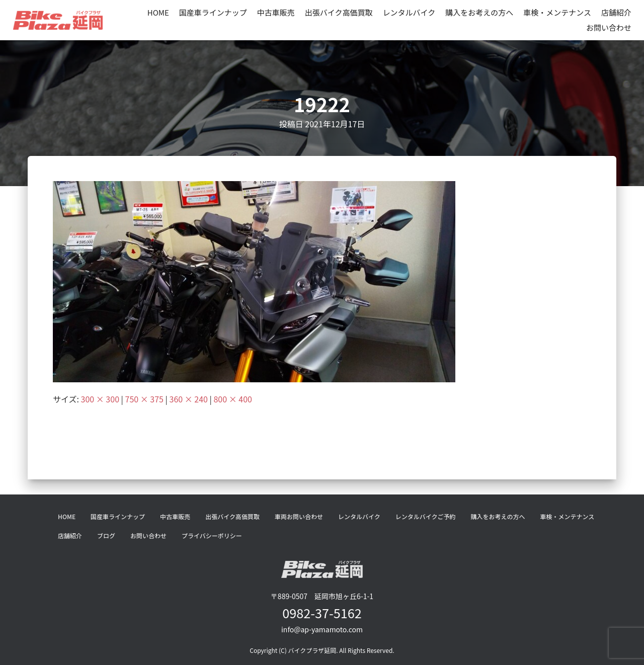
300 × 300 (100, 399)
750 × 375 (144, 399)
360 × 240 (189, 399)
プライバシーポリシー (212, 535)
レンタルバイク (409, 12)
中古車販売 (276, 12)
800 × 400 (232, 399)
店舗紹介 (616, 12)
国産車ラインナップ (213, 12)
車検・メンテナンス (557, 12)
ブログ (106, 535)
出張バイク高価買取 (339, 12)
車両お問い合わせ (299, 516)
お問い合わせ (609, 27)
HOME (158, 12)
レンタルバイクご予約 (426, 516)
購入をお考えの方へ (479, 12)
